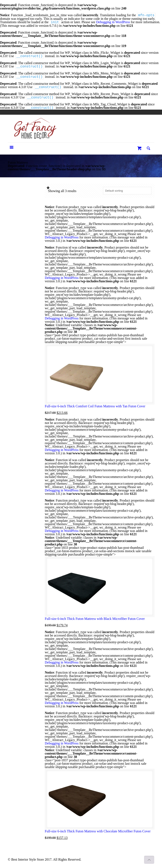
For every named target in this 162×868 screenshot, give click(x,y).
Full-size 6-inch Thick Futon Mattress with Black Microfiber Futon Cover (95, 619)
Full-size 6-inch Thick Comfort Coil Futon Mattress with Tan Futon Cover (95, 406)
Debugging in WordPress (113, 22)
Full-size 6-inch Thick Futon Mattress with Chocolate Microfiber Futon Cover (98, 831)
